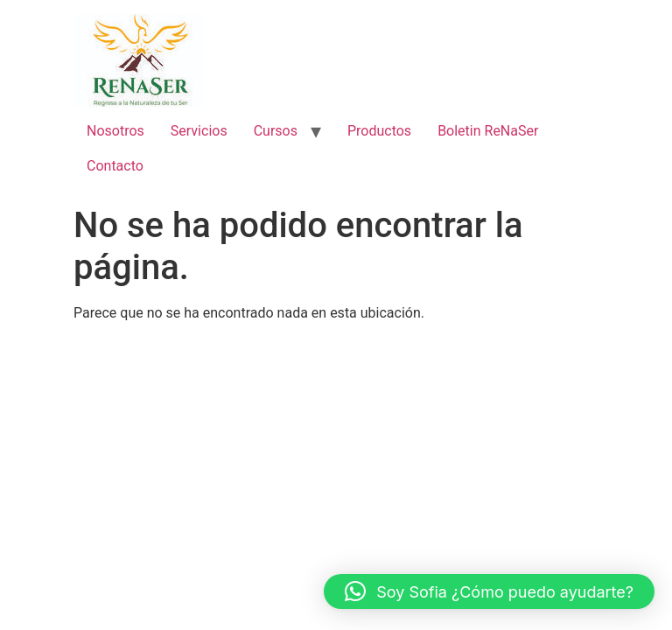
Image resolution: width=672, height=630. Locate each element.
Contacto (115, 166)
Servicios (199, 131)
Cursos (276, 131)
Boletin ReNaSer (488, 131)
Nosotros (115, 131)
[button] (489, 591)
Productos (379, 131)
